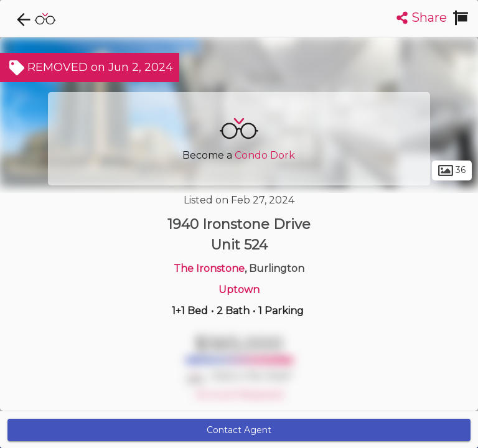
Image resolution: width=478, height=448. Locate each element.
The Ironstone (209, 268)
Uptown (239, 290)
